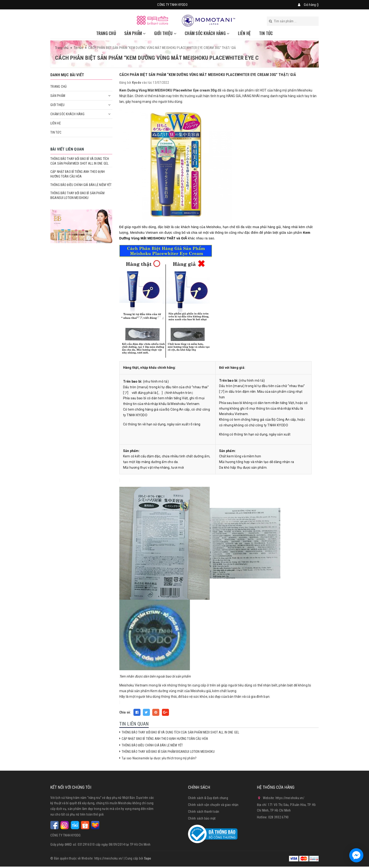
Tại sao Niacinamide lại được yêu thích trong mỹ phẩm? (159, 758)
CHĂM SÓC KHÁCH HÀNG (207, 33)
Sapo (148, 858)
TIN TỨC (266, 33)
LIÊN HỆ (244, 33)
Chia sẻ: (125, 712)
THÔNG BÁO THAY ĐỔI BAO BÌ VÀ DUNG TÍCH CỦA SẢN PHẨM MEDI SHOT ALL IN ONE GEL (180, 732)
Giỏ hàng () (311, 5)
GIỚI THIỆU (165, 33)
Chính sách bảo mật (202, 818)
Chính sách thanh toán (204, 812)
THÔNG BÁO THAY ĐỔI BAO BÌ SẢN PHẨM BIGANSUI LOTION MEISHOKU (168, 752)
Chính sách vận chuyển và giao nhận (213, 805)
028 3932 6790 (278, 817)
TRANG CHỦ (106, 33)
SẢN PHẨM (135, 33)
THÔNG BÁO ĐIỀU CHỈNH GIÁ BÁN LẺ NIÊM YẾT (152, 745)
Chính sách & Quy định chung (208, 798)
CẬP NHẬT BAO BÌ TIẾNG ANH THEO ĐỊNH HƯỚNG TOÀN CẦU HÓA (165, 739)
